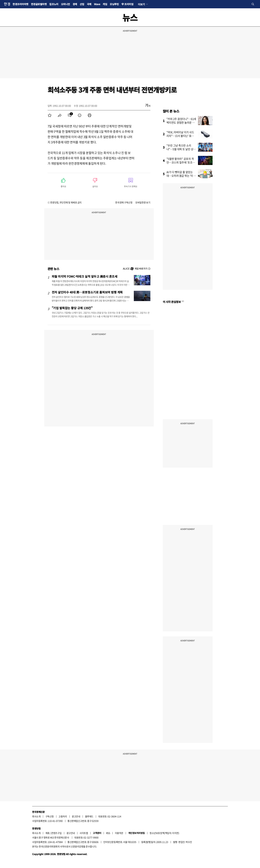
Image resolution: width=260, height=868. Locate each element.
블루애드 (89, 816)
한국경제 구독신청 (124, 202)
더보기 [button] (141, 4)
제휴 (48, 833)
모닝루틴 (114, 4)
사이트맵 (84, 833)
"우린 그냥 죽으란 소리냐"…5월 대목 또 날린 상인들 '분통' (181, 149)
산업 (82, 4)
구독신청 (50, 816)
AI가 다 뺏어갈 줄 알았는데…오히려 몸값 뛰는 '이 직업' (181, 176)
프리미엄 (129, 4)
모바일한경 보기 (143, 202)
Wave (97, 4)
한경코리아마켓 (20, 4)
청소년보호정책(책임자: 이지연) (164, 833)
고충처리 (63, 816)
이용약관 (119, 833)
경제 (75, 4)
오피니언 (65, 4)
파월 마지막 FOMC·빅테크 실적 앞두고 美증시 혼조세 (85, 276)
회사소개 (36, 816)
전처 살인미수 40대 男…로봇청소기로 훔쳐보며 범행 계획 (87, 292)
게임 (105, 4)
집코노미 (54, 4)
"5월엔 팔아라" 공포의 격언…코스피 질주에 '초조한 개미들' (181, 162)
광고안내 (76, 816)
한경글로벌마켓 (39, 4)
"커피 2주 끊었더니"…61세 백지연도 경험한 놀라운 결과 (181, 122)
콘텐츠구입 (56, 833)
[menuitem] (50, 115)
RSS (108, 833)
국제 (89, 4)
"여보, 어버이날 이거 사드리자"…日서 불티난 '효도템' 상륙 (180, 136)
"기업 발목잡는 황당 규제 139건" (72, 308)
